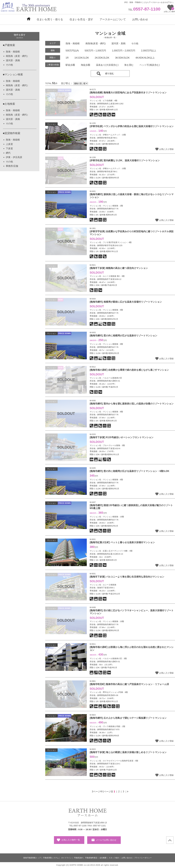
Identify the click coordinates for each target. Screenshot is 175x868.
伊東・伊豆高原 (14, 157)
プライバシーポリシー (143, 858)
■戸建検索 (9, 45)
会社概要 (103, 858)
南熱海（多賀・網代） (17, 56)
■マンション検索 (13, 74)
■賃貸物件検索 (12, 133)
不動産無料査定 (91, 858)
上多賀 (9, 144)
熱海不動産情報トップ (32, 858)
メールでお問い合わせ (106, 840)
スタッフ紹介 (114, 858)
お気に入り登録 (166, 149)
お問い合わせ (127, 858)
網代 (8, 153)
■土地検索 (9, 104)
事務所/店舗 (12, 166)
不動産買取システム (51, 858)
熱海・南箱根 (13, 52)
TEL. (144, 10)
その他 (9, 65)
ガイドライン (66, 858)
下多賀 (9, 148)
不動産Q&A (78, 858)
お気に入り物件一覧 (71, 840)
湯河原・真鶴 (13, 60)
